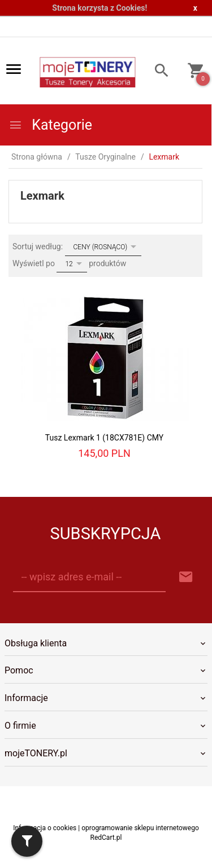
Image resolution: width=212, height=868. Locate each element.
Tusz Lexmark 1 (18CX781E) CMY (104, 438)
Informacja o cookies (45, 828)
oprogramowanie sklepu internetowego (140, 828)
